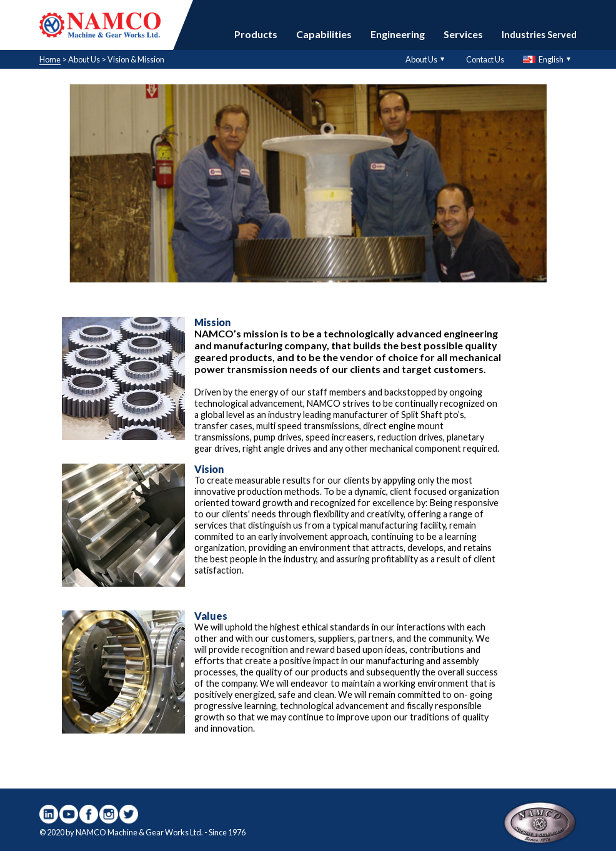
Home (50, 59)
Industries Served (539, 35)
